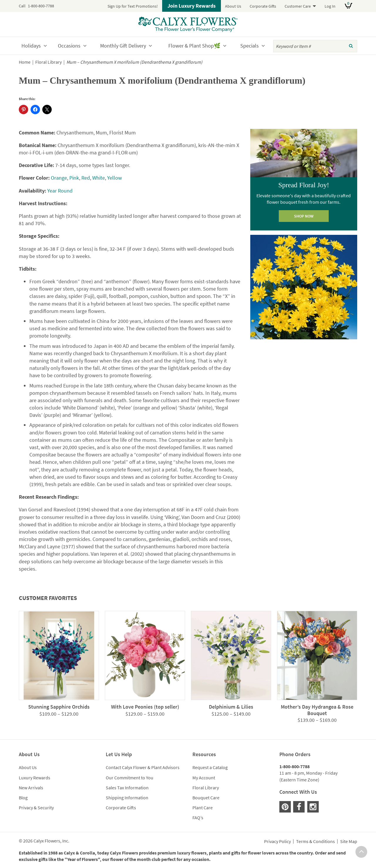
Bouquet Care (206, 798)
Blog (23, 798)
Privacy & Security (36, 808)
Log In (330, 6)
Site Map (349, 842)
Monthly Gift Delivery (123, 46)
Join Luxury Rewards (192, 6)
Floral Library (48, 62)
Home (25, 62)
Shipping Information (127, 798)
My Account (204, 778)
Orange (59, 178)
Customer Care (298, 6)
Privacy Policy (277, 842)
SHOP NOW (304, 216)
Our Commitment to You (130, 778)
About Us (233, 6)
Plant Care (203, 808)
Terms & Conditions (315, 842)
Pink (74, 178)
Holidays (31, 46)
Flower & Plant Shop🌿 (194, 46)
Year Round (60, 191)
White (99, 178)
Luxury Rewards (35, 778)
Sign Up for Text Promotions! (133, 6)
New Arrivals (31, 788)
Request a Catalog (210, 767)
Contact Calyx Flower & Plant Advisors (143, 767)
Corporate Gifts (263, 6)
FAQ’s (198, 818)
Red (86, 178)
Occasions (69, 46)
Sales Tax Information (127, 788)
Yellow (115, 178)
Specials (250, 46)
